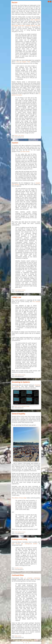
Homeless (17, 568)
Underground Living (19, 539)
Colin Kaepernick (35, 20)
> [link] (29, 643)
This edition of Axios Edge (19, 498)
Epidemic (20, 290)
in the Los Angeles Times (23, 62)
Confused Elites (18, 575)
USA (19, 136)
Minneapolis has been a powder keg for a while (26, 26)
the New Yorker (25, 151)
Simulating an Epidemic (21, 382)
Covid (16, 290)
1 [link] (26, 643)
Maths (16, 406)
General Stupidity (18, 414)
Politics (16, 636)
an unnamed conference (32, 578)
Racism (15, 2)
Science (20, 406)
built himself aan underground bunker (25, 544)
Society (22, 136)
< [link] (24, 643)
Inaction (15, 143)
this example (36, 301)
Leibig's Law (16, 297)
